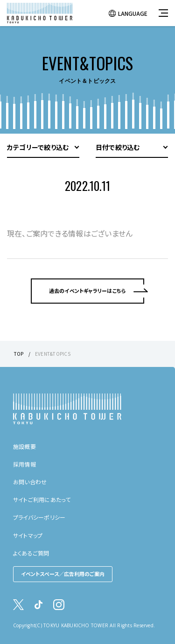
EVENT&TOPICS (53, 354)
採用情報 (24, 464)
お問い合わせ (30, 482)
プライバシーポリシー (39, 517)
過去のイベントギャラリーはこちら (88, 291)
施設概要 (24, 446)
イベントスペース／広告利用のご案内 (63, 574)
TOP (19, 354)
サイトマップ (28, 535)
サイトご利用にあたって (42, 499)
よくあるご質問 (31, 553)
